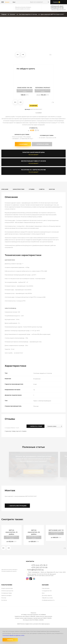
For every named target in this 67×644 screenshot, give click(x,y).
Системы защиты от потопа (28, 14)
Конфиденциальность (48, 600)
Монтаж (4, 598)
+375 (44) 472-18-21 (57, 6)
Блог (43, 593)
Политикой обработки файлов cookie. (14, 635)
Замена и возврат (6, 595)
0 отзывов (39, 113)
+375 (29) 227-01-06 (57, 8)
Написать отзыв (35, 426)
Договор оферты (47, 595)
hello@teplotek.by (35, 570)
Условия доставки (7, 593)
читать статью (33, 472)
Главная (4, 14)
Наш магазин (46, 588)
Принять (10, 640)
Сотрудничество (47, 591)
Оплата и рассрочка (7, 591)
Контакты (4, 600)
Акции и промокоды (7, 588)
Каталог (7, 2)
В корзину (23, 144)
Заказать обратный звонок (59, 10)
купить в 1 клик (42, 144)
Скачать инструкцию (17, 506)
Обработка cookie (47, 598)
